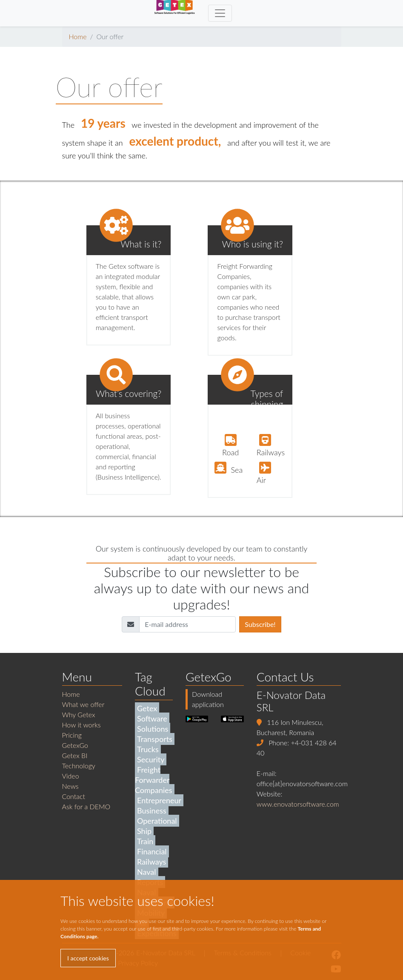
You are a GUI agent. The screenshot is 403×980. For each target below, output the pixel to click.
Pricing (72, 735)
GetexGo (75, 745)
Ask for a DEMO (86, 806)
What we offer (83, 704)
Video (71, 776)
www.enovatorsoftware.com (298, 804)
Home (78, 36)
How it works (81, 725)
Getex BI (75, 755)
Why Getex (79, 714)
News (70, 786)
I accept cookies (88, 958)
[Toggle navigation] (220, 13)
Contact (74, 796)
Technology (79, 766)
